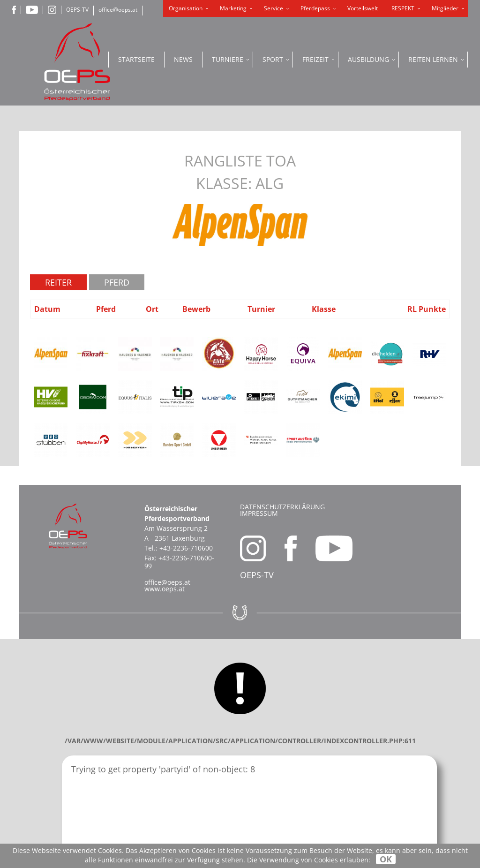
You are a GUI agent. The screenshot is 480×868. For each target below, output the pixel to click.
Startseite (136, 59)
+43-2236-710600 (186, 548)
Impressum (259, 513)
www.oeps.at (165, 589)
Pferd (117, 282)
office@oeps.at (118, 10)
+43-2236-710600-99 (179, 562)
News (183, 59)
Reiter (58, 282)
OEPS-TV (77, 10)
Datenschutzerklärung (282, 507)
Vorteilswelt (363, 8)
